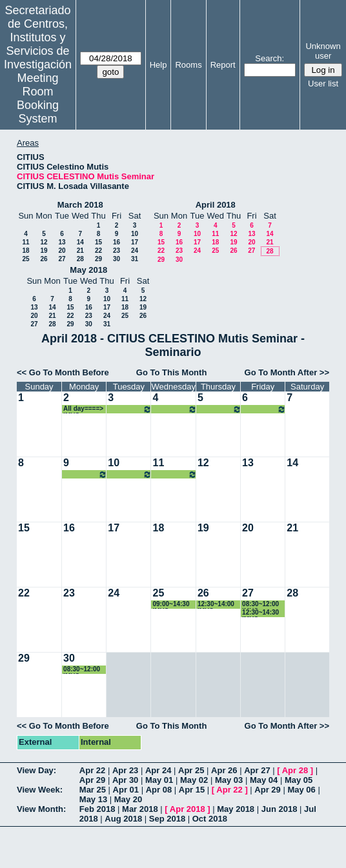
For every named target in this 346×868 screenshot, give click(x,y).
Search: (270, 58)
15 (98, 242)
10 (135, 234)
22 (98, 251)
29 (98, 259)
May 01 (159, 780)
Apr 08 (159, 790)
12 (44, 242)
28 (80, 259)
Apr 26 (224, 770)
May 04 (264, 780)
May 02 (194, 780)
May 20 (128, 799)
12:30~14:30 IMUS (260, 613)
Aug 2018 (123, 819)
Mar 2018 (140, 809)
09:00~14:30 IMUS (171, 605)
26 (44, 259)
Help (158, 65)
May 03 (229, 780)
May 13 (93, 799)
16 (117, 242)
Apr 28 (295, 770)
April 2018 (216, 205)
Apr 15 (192, 790)
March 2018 (80, 205)
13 (62, 242)
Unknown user (323, 51)
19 (44, 251)
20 (62, 251)
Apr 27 (257, 770)
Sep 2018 (167, 819)
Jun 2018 (280, 809)
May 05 (299, 780)
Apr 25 (191, 770)
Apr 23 (125, 770)
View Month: (41, 809)
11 (25, 242)
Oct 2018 (210, 819)
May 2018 (88, 270)
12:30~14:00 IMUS (216, 605)
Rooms (188, 65)
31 (135, 259)
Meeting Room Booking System (38, 98)
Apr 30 (125, 780)
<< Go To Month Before (63, 372)
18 (25, 251)
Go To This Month (172, 372)
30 (117, 259)
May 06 (301, 790)
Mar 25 (93, 790)
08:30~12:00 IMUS (260, 605)
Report (223, 65)
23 (117, 251)
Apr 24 (158, 770)
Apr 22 (92, 770)
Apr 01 (126, 790)
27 (62, 259)
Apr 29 (92, 780)
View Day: (36, 770)
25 (25, 259)
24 (135, 251)
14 (80, 242)
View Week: (40, 790)
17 (135, 242)
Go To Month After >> (287, 372)
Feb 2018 (97, 809)
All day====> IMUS (83, 409)
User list (323, 84)
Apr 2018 (188, 809)
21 (80, 251)
